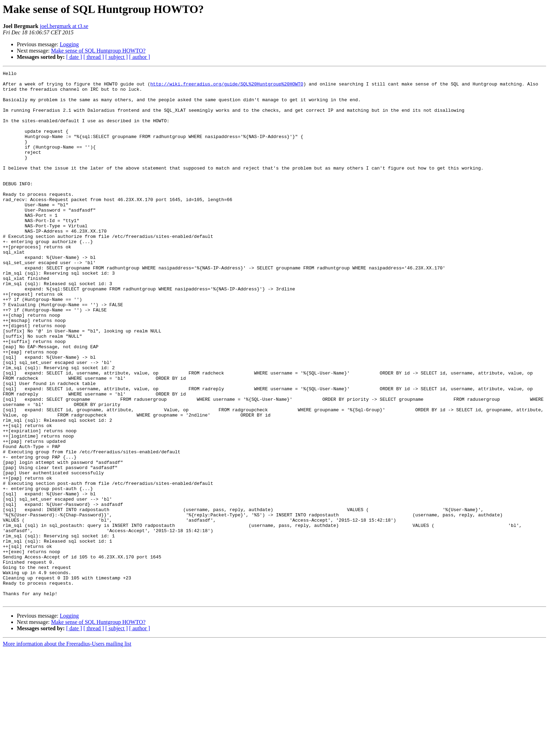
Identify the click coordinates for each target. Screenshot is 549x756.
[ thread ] (94, 57)
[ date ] (74, 57)
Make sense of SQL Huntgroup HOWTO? (98, 51)
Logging (69, 44)
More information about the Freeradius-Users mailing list (67, 750)
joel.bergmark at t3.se (64, 26)
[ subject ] (117, 57)
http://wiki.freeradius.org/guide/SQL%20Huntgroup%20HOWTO (227, 87)
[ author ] (140, 57)
